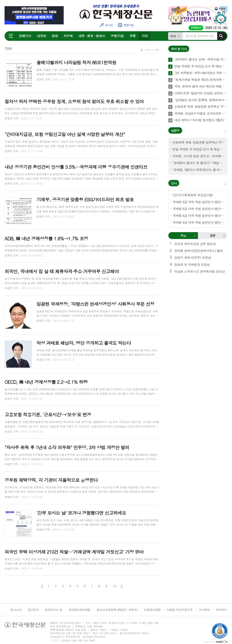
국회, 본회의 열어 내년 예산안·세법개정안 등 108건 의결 (201, 86)
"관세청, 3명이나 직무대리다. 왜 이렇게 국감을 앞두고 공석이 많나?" (199, 170)
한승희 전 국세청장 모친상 (192, 265)
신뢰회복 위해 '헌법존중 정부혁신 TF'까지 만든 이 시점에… (201, 107)
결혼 (224, 236)
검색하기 (221, 36)
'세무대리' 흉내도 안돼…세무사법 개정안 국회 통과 (201, 60)
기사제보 (204, 610)
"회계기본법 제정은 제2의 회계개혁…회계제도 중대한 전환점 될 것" (201, 80)
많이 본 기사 (179, 49)
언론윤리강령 (152, 610)
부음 (194, 236)
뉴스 (149, 50)
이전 (42, 586)
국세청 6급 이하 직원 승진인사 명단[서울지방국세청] (199, 209)
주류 (133, 36)
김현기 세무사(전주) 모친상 (193, 257)
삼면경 (175, 131)
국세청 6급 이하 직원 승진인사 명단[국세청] (199, 202)
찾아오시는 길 (54, 610)
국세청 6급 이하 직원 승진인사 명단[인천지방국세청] (199, 222)
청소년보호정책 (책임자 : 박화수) (117, 610)
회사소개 (16, 610)
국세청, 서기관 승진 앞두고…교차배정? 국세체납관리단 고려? (199, 156)
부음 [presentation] (183, 235)
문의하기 (221, 610)
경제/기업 (117, 36)
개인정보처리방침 (79, 610)
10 (115, 586)
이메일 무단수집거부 (180, 610)
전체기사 (25, 36)
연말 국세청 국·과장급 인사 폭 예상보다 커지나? (201, 66)
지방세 (68, 36)
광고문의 (33, 610)
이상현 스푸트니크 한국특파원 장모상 (199, 271)
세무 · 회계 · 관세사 (92, 36)
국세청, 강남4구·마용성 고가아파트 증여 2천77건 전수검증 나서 (201, 114)
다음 (122, 586)
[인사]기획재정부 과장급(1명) (193, 195)
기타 (144, 36)
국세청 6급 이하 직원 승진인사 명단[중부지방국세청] (199, 216)
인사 (174, 183)
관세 (55, 36)
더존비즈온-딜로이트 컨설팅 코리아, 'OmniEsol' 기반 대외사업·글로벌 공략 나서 (201, 93)
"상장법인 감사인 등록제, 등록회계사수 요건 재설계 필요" (201, 100)
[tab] (183, 236)
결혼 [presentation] (213, 235)
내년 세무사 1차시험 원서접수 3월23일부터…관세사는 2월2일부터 (201, 120)
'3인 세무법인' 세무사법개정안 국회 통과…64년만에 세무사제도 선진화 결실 (201, 73)
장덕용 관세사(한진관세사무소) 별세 (199, 251)
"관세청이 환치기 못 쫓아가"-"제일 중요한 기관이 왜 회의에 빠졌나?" (199, 163)
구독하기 (196, 28)
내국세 (41, 36)
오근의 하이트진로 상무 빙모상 (195, 244)
